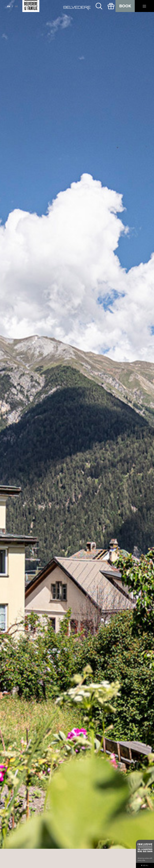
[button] (12, 424)
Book (125, 6)
